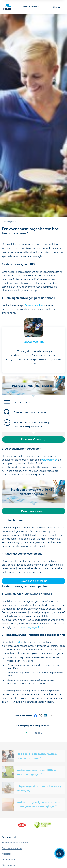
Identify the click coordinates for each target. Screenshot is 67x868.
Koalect (19, 642)
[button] (54, 7)
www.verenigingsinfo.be (30, 627)
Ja (28, 733)
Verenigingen (10, 222)
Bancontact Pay (34, 305)
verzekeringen (49, 460)
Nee (39, 733)
